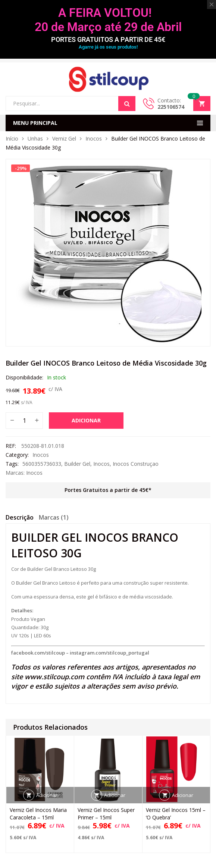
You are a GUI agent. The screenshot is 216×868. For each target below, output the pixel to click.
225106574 (171, 107)
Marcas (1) (54, 517)
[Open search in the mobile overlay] (71, 104)
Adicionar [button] (47, 795)
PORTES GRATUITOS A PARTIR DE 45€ (108, 39)
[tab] (20, 518)
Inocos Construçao (136, 464)
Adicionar (86, 420)
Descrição (20, 517)
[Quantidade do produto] (24, 421)
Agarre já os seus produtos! (108, 47)
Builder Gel (77, 464)
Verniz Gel (64, 138)
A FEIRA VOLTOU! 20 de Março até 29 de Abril (108, 20)
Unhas (35, 138)
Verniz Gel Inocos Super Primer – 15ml (106, 814)
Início (12, 138)
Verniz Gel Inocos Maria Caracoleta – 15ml (38, 814)
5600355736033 (42, 464)
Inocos (94, 138)
